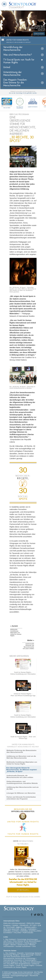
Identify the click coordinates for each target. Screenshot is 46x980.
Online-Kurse (23, 945)
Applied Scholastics (33, 102)
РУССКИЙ (11, 927)
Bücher (13, 945)
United (7, 67)
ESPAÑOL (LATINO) (11, 931)
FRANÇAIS (24, 925)
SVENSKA (32, 929)
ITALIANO (17, 933)
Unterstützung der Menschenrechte (12, 74)
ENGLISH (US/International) (14, 923)
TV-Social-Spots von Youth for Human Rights (19, 61)
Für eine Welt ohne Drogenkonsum (17, 964)
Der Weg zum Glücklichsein (20, 103)
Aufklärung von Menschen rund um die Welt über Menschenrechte (21, 757)
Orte (34, 946)
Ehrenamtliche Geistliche (13, 943)
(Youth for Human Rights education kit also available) (23, 897)
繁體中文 (20, 927)
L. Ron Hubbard (10, 939)
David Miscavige (27, 955)
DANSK (15, 925)
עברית (33, 925)
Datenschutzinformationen (22, 974)
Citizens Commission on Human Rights (23, 966)
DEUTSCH (8, 929)
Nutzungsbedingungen (20, 976)
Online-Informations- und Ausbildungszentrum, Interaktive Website (22, 782)
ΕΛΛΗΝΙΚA (8, 933)
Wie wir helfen (7, 108)
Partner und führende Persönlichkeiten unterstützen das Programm (21, 798)
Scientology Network (33, 953)
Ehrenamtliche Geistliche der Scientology (19, 958)
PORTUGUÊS (28, 933)
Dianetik (20, 953)
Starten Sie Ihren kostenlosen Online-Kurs (22, 956)
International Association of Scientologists (20, 960)
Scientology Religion (11, 955)
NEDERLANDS (30, 927)
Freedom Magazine (11, 962)
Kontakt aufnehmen (23, 946)
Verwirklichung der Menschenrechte (13, 49)
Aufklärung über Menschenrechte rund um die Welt (23, 788)
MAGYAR (16, 929)
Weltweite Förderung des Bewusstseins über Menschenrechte (21, 751)
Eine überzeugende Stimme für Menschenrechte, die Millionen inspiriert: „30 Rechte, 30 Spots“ (22, 770)
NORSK (24, 929)
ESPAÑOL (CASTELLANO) (31, 931)
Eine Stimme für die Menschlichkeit (27, 941)
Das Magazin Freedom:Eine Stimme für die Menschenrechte (15, 83)
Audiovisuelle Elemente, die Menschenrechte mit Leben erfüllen (20, 776)
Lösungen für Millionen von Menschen (21, 793)
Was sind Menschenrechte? (18, 55)
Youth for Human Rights (25, 965)
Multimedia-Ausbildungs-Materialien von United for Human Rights (22, 763)
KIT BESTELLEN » (23, 890)
